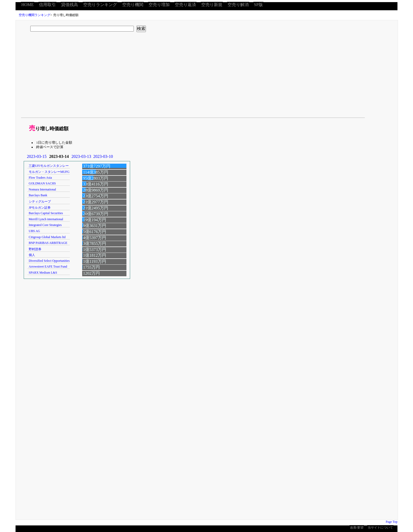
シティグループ (40, 202)
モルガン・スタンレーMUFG (49, 172)
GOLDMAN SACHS (42, 183)
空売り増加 (159, 5)
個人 (32, 255)
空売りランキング (100, 5)
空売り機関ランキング (35, 15)
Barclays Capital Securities (46, 213)
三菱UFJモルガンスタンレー (49, 166)
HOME (28, 5)
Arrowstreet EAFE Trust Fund (48, 267)
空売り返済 (185, 5)
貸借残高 (70, 5)
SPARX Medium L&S (43, 273)
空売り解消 (238, 5)
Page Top (392, 522)
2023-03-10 (103, 156)
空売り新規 (212, 5)
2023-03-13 (81, 156)
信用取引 (47, 5)
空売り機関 (133, 5)
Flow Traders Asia (40, 178)
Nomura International (42, 189)
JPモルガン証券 (40, 208)
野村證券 (35, 249)
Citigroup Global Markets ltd (47, 237)
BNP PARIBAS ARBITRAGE (48, 243)
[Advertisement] (178, 77)
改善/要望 (357, 528)
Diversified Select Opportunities (49, 261)
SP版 (258, 5)
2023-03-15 (37, 156)
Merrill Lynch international (46, 219)
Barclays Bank (38, 195)
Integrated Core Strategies (45, 225)
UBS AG (34, 231)
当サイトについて (380, 528)
